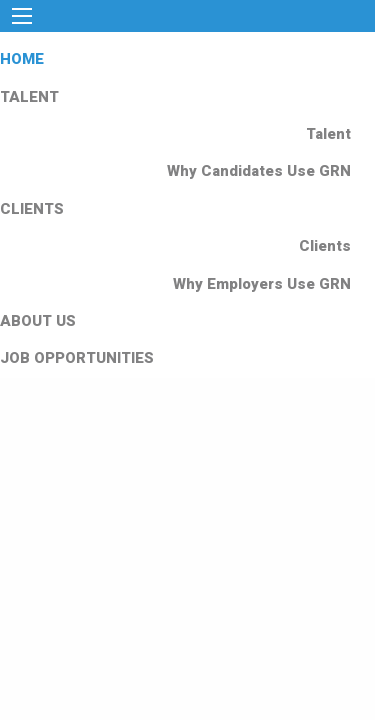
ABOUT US (38, 321)
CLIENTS (32, 209)
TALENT (29, 97)
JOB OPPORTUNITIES (77, 358)
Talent (328, 134)
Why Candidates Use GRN (259, 171)
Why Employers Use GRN (262, 284)
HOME (22, 59)
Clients (325, 246)
